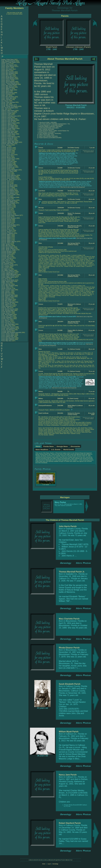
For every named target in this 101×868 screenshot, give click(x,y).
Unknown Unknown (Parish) (78, 47)
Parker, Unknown (6, 100)
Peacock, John (6, 182)
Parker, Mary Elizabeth (8, 97)
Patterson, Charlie (7, 113)
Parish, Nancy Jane (7, 76)
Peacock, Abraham (7, 148)
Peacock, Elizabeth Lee (8, 167)
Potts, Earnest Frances (8, 309)
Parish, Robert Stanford (8, 79)
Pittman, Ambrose (6, 288)
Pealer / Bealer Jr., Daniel (9, 250)
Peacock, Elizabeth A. (7, 166)
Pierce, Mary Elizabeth (8, 286)
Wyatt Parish (51, 47)
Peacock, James (6, 174)
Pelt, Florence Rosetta (8, 265)
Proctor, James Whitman (8, 328)
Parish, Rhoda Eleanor (8, 78)
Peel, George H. (6, 261)
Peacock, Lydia (6, 199)
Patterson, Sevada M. (7, 138)
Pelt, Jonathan (6, 266)
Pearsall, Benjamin (7, 251)
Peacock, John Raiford (8, 191)
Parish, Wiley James (7, 86)
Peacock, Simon (6, 229)
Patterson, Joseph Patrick (8, 129)
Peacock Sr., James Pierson (9, 180)
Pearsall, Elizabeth (7, 253)
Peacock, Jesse (6, 181)
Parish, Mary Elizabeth (8, 73)
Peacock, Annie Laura (7, 155)
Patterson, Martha (6, 130)
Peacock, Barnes (6, 157)
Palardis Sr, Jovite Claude (9, 62)
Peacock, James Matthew (8, 178)
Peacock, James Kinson (8, 177)
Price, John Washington (8, 324)
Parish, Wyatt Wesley (7, 93)
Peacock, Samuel (6, 219)
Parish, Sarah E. (6, 80)
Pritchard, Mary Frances (8, 327)
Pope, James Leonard (7, 297)
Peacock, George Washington (10, 170)
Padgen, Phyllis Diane (7, 60)
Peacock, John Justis (7, 189)
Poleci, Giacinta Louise (8, 290)
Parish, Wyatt (5, 91)
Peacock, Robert (6, 217)
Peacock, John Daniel (7, 186)
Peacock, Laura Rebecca (8, 197)
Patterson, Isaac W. (7, 122)
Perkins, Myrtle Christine (8, 276)
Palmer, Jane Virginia (7, 65)
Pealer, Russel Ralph (7, 247)
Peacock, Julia (6, 196)
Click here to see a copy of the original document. (88, 151)
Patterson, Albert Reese (8, 111)
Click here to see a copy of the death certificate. (88, 418)
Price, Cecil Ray (6, 321)
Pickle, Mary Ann (6, 284)
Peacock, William (6, 235)
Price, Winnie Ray (6, 326)
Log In (49, 864)
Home (44, 864)
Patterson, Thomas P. (7, 140)
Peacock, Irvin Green (7, 171)
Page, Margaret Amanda (8, 61)
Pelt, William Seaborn (7, 270)
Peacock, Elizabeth (7, 164)
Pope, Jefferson (6, 298)
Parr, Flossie (5, 101)
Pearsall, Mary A (6, 257)
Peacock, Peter (6, 208)
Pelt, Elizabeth (6, 264)
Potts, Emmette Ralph (7, 310)
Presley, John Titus (7, 316)
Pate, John (5, 109)
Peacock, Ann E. (6, 153)
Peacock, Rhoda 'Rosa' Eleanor (10, 215)
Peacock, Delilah (6, 160)
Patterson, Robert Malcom (9, 137)
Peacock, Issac (6, 173)
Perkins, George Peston (8, 272)
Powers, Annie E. (6, 313)
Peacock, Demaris (7, 163)
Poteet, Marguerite (7, 306)
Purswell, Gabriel (6, 331)
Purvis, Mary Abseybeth (8, 338)
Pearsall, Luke (5, 255)
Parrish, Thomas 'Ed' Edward (9, 106)
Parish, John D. (6, 68)
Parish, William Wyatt (7, 90)
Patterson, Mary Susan (8, 131)
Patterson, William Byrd (8, 141)
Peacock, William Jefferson (9, 242)
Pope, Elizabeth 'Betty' (8, 295)
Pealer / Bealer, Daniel (8, 248)
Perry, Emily (5, 279)
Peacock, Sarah (6, 224)
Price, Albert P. (5, 320)
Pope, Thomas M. (6, 304)
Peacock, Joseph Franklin (9, 195)
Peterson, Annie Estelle (8, 280)
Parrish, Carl (5, 104)
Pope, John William (7, 299)
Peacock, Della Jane (7, 162)
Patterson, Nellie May (7, 133)
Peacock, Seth (6, 228)
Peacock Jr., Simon (7, 231)
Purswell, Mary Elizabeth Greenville (11, 333)
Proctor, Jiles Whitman (8, 330)
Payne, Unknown (6, 145)
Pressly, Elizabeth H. (7, 317)
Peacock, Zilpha (6, 243)
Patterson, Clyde (6, 115)
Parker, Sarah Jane (7, 98)
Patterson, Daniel (6, 117)
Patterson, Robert (6, 135)
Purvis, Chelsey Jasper (8, 334)
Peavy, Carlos (5, 259)
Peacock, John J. (6, 188)
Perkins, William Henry (8, 277)
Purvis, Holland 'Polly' (7, 337)
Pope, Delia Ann (6, 293)
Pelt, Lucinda (5, 268)
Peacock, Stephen (7, 232)
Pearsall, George (6, 254)
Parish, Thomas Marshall (8, 83)
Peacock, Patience (7, 206)
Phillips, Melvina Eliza (7, 282)
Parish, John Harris (7, 69)
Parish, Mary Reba (7, 75)
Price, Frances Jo (6, 323)
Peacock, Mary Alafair (7, 202)
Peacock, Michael (6, 204)
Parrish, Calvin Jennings (8, 102)
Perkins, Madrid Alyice (7, 273)
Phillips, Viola (5, 283)
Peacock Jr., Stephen (7, 233)
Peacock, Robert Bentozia (9, 218)
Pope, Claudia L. (6, 291)
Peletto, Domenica (7, 262)
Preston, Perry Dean (7, 319)
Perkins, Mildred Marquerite (9, 275)
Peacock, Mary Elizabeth (8, 203)
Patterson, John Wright (8, 126)
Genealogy (55, 864)
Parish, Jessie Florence (8, 66)
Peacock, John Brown (7, 185)
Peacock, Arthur (6, 156)
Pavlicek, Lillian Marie (7, 144)
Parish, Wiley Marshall (8, 87)
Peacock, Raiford (6, 213)
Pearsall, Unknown (7, 258)
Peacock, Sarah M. (7, 226)
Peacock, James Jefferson (9, 175)
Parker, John (5, 95)
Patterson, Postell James (8, 134)
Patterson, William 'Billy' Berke (10, 142)
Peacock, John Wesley (8, 193)
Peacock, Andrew (6, 151)
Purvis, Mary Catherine (8, 339)
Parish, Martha (6, 71)
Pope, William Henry (7, 305)
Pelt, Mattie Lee (6, 269)
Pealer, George (6, 244)
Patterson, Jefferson (7, 124)
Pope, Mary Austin (6, 301)
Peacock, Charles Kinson (8, 159)
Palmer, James (6, 64)
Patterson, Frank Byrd (7, 119)
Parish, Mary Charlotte (8, 72)
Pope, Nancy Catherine (8, 302)
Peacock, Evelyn (6, 168)
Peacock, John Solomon (8, 192)
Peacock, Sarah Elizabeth (9, 225)
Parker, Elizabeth (6, 94)
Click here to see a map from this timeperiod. (73, 187)
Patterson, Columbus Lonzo (9, 116)
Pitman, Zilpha (6, 287)
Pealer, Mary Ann (6, 246)
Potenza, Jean (6, 308)
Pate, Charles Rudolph (8, 108)
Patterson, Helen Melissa (8, 120)
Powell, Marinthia (6, 312)
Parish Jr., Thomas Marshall (9, 84)
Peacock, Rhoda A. (7, 214)
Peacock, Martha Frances (8, 200)
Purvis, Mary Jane (6, 341)
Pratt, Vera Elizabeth (7, 315)
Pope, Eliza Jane (6, 294)
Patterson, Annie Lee (7, 112)
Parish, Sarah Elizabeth (8, 82)
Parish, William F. (6, 89)
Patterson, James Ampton (9, 123)
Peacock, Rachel (6, 211)
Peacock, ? (5, 146)
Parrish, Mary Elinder (7, 105)
